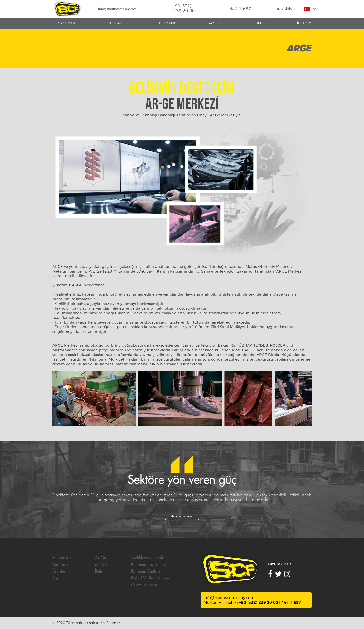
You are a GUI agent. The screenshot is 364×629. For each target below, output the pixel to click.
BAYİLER (215, 23)
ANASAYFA (66, 23)
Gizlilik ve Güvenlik (148, 558)
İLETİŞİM (304, 23)
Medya (101, 565)
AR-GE (260, 23)
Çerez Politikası (144, 585)
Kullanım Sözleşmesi (149, 565)
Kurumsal (61, 565)
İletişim (101, 571)
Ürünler (59, 571)
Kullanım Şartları (145, 571)
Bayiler (58, 578)
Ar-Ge (101, 558)
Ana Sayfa (62, 558)
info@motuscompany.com (117, 9)
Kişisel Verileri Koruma (151, 578)
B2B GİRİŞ (284, 9)
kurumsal (182, 516)
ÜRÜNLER (167, 23)
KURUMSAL (117, 23)
